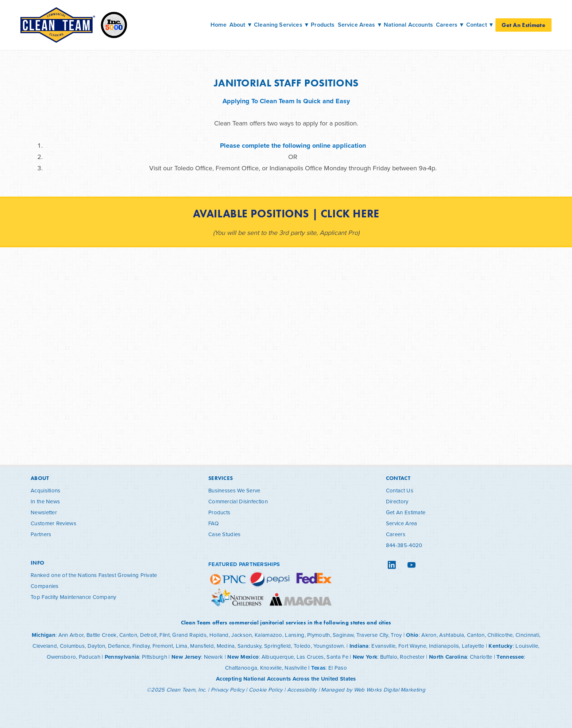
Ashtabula (452, 635)
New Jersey (186, 657)
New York (365, 657)
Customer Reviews (53, 523)
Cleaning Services (281, 25)
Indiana (359, 646)
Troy (396, 635)
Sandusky (249, 646)
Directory (397, 501)
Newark (214, 657)
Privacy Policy (228, 690)
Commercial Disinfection (238, 501)
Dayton (96, 646)
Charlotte (481, 657)
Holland (219, 635)
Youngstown (328, 646)
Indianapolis (444, 646)
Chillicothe (500, 635)
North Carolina (448, 657)
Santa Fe (337, 657)
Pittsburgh (154, 657)
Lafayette (473, 646)
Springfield (277, 646)
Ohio (412, 635)
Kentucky (500, 646)
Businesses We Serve (234, 490)
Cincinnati (527, 635)
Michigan (44, 635)
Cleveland (45, 646)
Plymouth (318, 635)
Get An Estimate (523, 25)
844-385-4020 (404, 545)
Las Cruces (310, 657)
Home (219, 25)
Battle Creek (102, 635)
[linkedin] (392, 565)
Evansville (383, 646)
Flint (165, 635)
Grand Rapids (189, 635)
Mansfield (202, 646)
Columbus (72, 646)
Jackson (241, 635)
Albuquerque (278, 657)
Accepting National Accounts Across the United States (286, 679)
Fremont (163, 646)
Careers (396, 534)
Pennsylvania (122, 657)
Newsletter (44, 512)
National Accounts (408, 25)
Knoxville (271, 668)
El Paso (338, 668)
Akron (429, 635)
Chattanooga (241, 668)
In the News (45, 501)
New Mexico (243, 657)
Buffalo (389, 657)
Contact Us (400, 490)
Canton (128, 635)
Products (323, 25)
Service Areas (360, 25)
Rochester (412, 657)
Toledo (302, 646)
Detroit (148, 635)
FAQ (213, 523)
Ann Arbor (71, 635)
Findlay (141, 646)
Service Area (402, 523)
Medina (226, 646)
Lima (182, 646)
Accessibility (302, 690)
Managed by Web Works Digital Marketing (373, 690)
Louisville (527, 646)
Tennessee (510, 657)
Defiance (119, 646)
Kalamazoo (268, 635)
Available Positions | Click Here (286, 214)
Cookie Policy (266, 690)
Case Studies (225, 534)
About (240, 25)
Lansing (295, 635)
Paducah (90, 657)
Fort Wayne (412, 646)
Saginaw (343, 635)
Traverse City (372, 635)
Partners (41, 534)
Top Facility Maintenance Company (74, 597)
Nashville (296, 668)
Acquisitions (46, 490)
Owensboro (61, 657)
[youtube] (411, 565)
